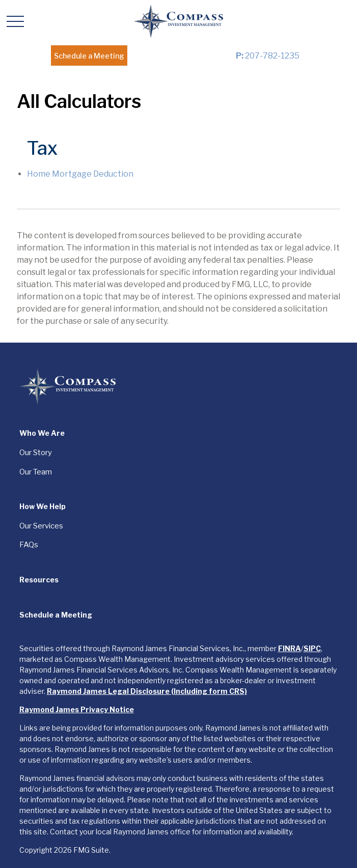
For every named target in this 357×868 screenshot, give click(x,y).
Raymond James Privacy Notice (77, 709)
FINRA (290, 648)
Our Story (36, 453)
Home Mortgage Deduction (80, 174)
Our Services (41, 526)
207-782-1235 (268, 56)
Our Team (36, 472)
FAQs (29, 545)
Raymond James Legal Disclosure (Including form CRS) (147, 691)
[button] (89, 55)
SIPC (312, 648)
